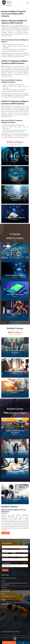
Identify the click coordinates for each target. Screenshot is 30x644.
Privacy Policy (16, 632)
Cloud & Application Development (15, 218)
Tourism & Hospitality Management (15, 371)
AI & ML (15, 160)
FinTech (15, 179)
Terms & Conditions (6, 632)
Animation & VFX (15, 198)
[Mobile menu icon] (27, 3)
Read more (15, 162)
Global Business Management (15, 391)
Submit (5, 570)
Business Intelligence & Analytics (15, 275)
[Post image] (15, 156)
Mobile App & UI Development (15, 294)
